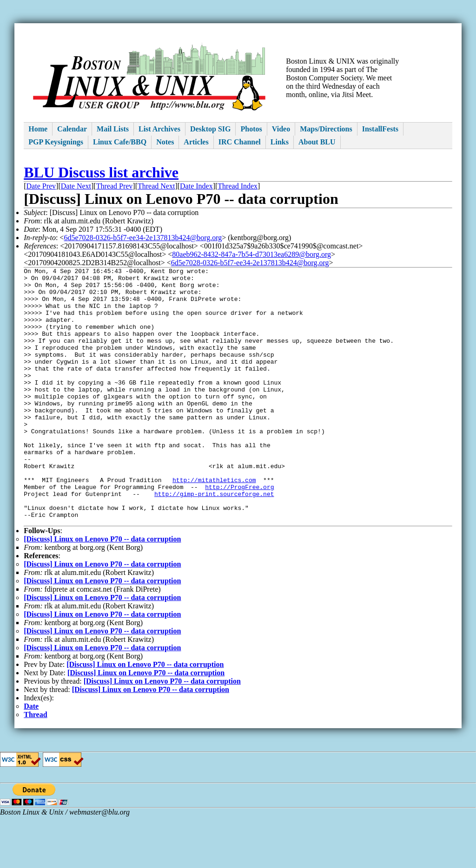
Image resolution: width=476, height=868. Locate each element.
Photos (251, 129)
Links (280, 142)
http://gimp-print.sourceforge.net (214, 540)
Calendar (72, 129)
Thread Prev (115, 186)
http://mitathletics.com (214, 523)
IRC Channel (240, 142)
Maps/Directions (326, 129)
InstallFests (380, 129)
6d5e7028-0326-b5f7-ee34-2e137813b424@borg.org (143, 238)
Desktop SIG (211, 129)
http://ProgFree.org (239, 531)
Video (281, 129)
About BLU (317, 142)
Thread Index (238, 186)
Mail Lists (113, 129)
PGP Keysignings (56, 142)
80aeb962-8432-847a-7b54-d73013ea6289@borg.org (251, 254)
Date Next (76, 186)
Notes (165, 142)
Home (38, 129)
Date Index (196, 186)
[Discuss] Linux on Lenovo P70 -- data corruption (102, 591)
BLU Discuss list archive (101, 172)
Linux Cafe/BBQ (120, 142)
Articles (196, 142)
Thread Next (156, 186)
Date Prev (41, 186)
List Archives (159, 129)
